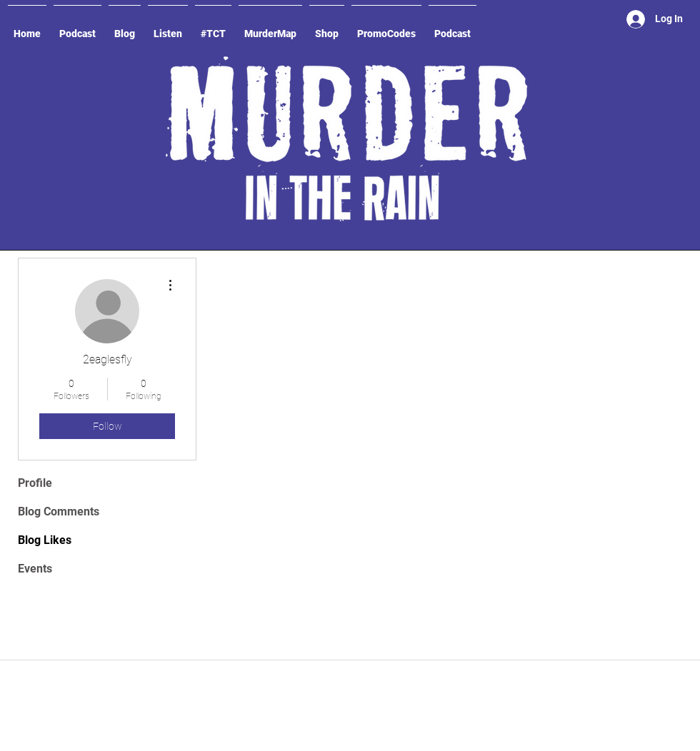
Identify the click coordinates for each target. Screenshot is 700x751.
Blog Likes (45, 540)
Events (35, 569)
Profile (35, 483)
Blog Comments (59, 511)
